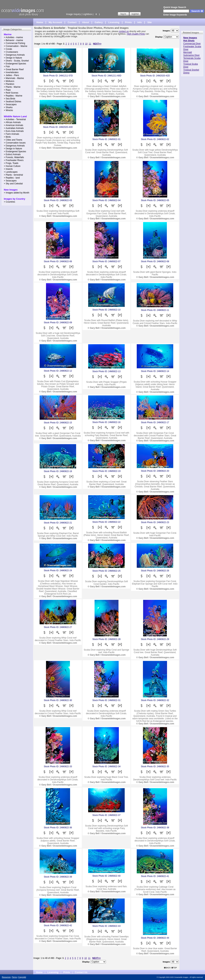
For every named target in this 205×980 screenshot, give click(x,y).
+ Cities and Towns (13, 140)
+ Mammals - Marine (14, 78)
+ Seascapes (10, 104)
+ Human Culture (12, 166)
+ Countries (9, 202)
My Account (55, 22)
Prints (128, 22)
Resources (6, 977)
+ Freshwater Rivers (14, 160)
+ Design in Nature (13, 58)
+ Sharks (8, 107)
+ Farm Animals (12, 134)
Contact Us (81, 972)
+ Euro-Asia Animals (14, 131)
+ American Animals (14, 125)
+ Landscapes (11, 172)
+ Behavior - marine (13, 40)
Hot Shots (189, 41)
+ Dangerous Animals (14, 55)
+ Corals (8, 49)
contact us (124, 31)
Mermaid (188, 52)
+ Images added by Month (17, 193)
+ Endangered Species (15, 64)
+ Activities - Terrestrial (15, 119)
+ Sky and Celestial (13, 184)
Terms (14, 977)
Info (140, 22)
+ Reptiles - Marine (13, 96)
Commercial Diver (192, 44)
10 (86, 44)
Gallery (99, 22)
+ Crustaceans (11, 52)
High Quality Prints (136, 34)
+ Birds (7, 137)
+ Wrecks (8, 110)
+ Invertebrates (11, 72)
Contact (72, 22)
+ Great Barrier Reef (14, 69)
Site (150, 22)
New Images (190, 38)
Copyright (22, 977)
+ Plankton (9, 84)
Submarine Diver (191, 55)
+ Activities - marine (13, 37)
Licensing (114, 22)
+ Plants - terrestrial (13, 175)
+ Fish (7, 67)
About (86, 22)
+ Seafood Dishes (13, 102)
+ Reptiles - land (12, 178)
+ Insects (8, 169)
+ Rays (7, 90)
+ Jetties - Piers (11, 75)
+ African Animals (12, 122)
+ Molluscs (9, 81)
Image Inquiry (73, 14)
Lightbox (87, 14)
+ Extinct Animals (12, 154)
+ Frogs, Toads (11, 163)
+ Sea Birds (9, 99)
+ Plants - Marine (12, 87)
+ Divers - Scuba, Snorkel (16, 61)
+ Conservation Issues (15, 143)
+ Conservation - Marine (16, 46)
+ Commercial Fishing (14, 43)
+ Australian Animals (14, 128)
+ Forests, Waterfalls (14, 157)
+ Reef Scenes (11, 93)
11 (90, 44)
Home (40, 22)
